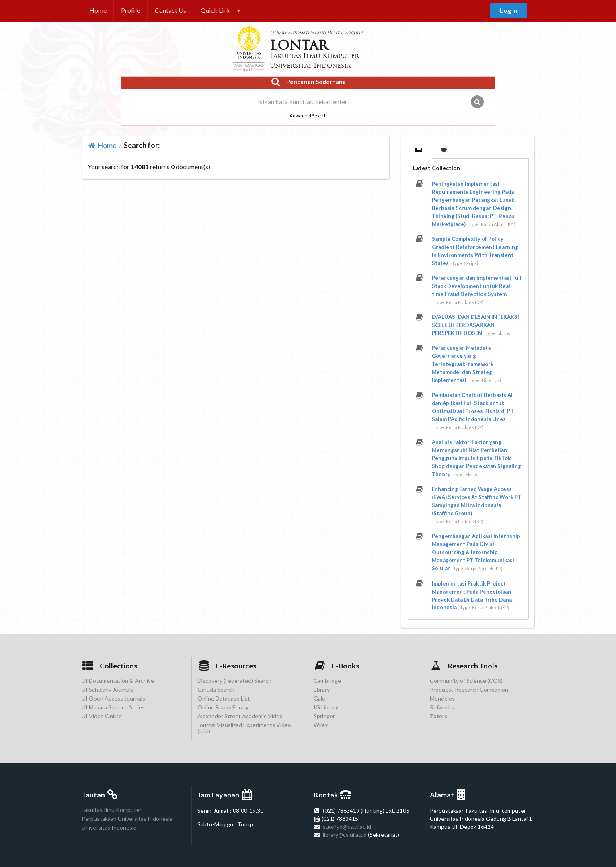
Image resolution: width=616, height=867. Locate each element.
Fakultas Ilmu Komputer (112, 810)
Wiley (321, 725)
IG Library (326, 707)
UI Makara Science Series (113, 707)
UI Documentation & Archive (118, 681)
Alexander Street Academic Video (240, 716)
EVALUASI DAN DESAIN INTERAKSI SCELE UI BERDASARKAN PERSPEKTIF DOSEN (475, 325)
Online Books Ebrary (223, 707)
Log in (509, 10)
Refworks (442, 707)
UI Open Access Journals (113, 698)
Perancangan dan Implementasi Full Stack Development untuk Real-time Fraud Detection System (477, 286)
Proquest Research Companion (469, 689)
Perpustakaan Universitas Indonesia (127, 819)
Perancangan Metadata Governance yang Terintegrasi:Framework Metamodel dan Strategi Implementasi (463, 364)
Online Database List (224, 698)
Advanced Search (308, 115)
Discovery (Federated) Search (234, 681)
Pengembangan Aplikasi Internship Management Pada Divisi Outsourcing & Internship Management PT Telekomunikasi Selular (476, 552)
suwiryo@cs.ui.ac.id (347, 827)
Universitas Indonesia (109, 827)
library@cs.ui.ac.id (345, 835)
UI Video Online (102, 716)
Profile (130, 10)
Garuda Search (216, 689)
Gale (319, 698)
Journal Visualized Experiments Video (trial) (244, 728)
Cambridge (327, 681)
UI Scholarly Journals (108, 689)
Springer (324, 716)
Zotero (439, 716)
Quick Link (221, 10)
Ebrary (322, 689)
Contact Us (170, 10)
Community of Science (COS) (466, 681)
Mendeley (442, 698)
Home (98, 10)
